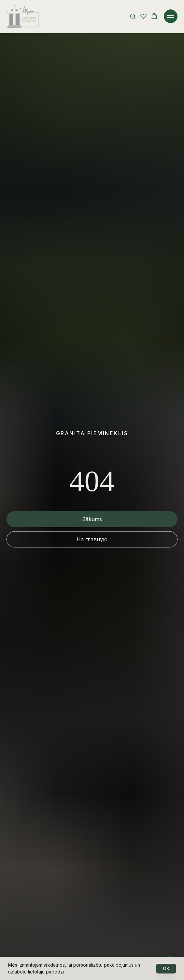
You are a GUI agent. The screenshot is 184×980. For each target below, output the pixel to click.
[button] (133, 16)
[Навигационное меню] (171, 16)
